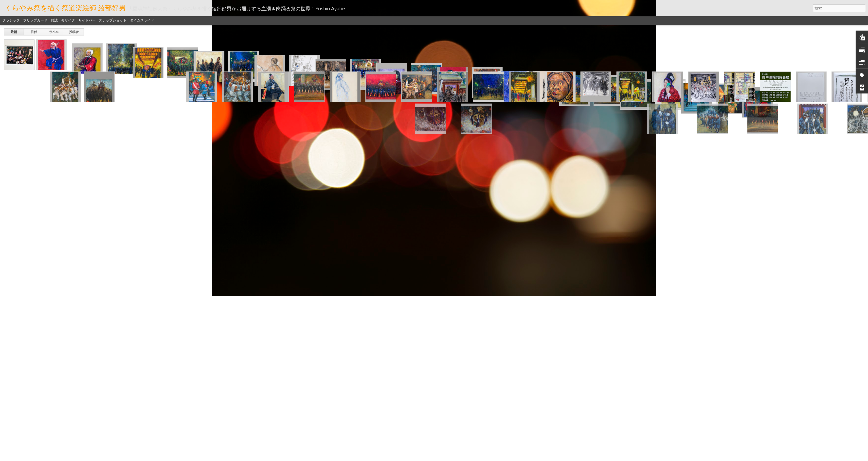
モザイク (68, 20)
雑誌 (54, 20)
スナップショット (113, 20)
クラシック (11, 20)
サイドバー (87, 20)
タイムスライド (142, 20)
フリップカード (35, 20)
